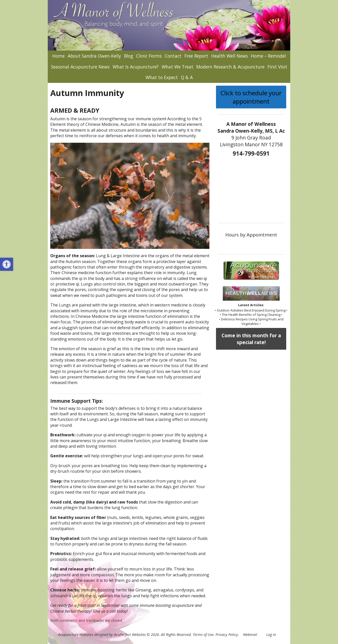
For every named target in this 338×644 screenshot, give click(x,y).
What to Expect (162, 77)
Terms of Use (203, 635)
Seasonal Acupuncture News (80, 67)
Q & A (187, 77)
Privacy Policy (227, 635)
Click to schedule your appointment (251, 97)
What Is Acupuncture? (136, 67)
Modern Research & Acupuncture (230, 67)
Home (58, 56)
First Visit (277, 67)
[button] (7, 264)
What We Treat (177, 67)
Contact (173, 56)
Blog (129, 56)
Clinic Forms (149, 56)
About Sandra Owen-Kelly (94, 56)
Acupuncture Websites (76, 635)
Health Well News (230, 56)
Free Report (196, 56)
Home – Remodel (268, 56)
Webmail (250, 635)
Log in (271, 635)
